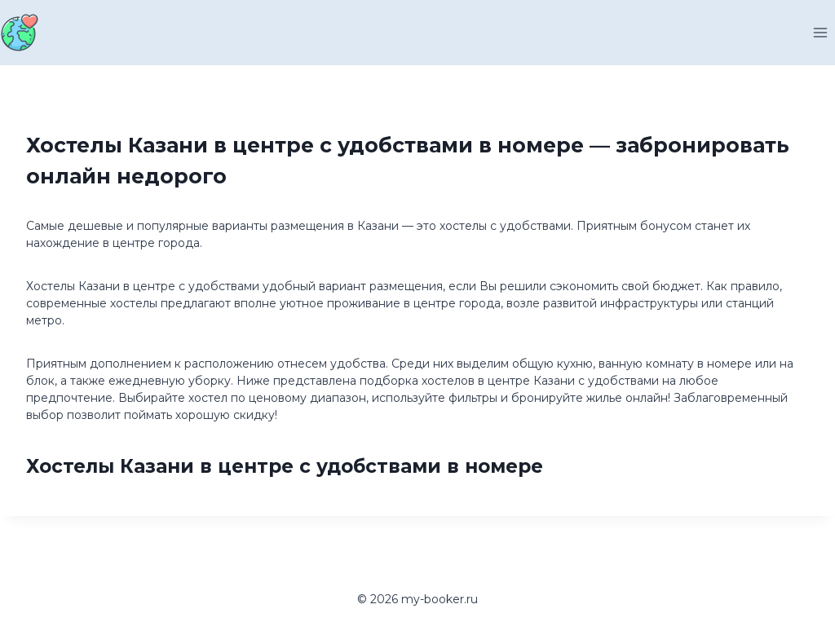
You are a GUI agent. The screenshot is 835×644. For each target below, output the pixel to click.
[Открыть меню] (820, 32)
